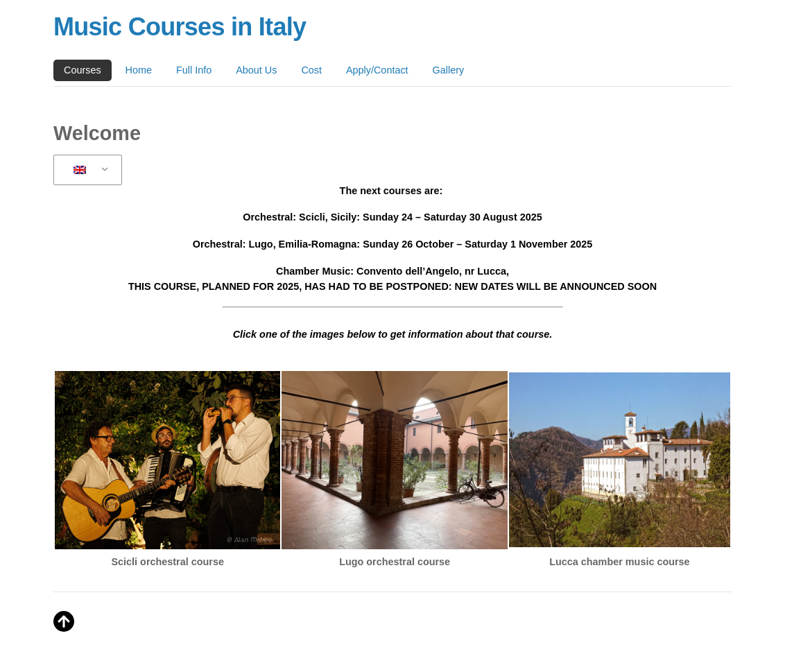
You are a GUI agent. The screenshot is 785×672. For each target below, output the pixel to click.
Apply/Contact (377, 70)
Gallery (449, 70)
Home (139, 70)
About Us (256, 70)
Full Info (194, 70)
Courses (83, 70)
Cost (311, 70)
